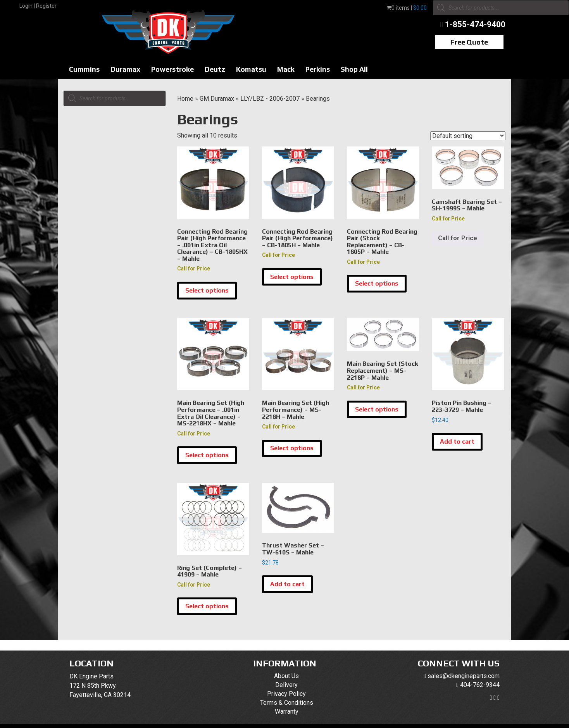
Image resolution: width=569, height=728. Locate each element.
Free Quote (469, 42)
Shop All (354, 69)
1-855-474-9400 (475, 24)
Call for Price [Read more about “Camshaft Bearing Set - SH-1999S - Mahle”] (458, 238)
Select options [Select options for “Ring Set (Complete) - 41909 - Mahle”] (207, 606)
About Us (286, 676)
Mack (286, 69)
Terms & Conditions (287, 703)
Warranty (287, 712)
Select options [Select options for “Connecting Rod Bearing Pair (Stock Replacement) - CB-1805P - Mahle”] (377, 283)
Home (185, 99)
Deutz (215, 69)
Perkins (318, 69)
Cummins (84, 69)
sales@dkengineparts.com (464, 676)
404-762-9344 (480, 685)
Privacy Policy (286, 694)
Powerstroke (172, 69)
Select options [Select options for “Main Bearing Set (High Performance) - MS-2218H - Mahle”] (292, 448)
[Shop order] (468, 136)
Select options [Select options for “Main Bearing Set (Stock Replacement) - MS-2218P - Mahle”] (377, 409)
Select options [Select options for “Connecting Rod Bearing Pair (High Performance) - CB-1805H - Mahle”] (292, 277)
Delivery (286, 685)
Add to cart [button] (457, 441)
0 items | (407, 8)
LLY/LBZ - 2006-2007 (270, 99)
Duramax (125, 69)
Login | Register (38, 6)
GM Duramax (217, 99)
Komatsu (251, 69)
